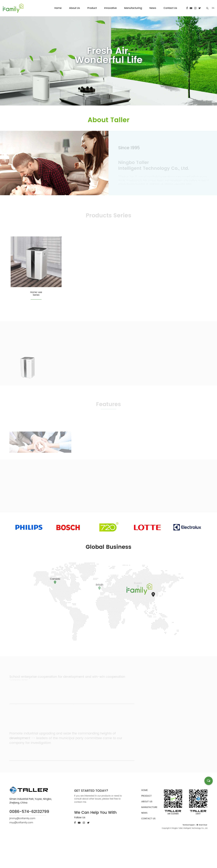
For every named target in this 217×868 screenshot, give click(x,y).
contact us (148, 843)
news (144, 837)
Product (92, 8)
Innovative (110, 8)
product (146, 820)
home (144, 815)
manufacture (149, 832)
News (153, 8)
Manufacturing (133, 8)
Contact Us (170, 8)
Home (58, 8)
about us (147, 826)
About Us (74, 8)
